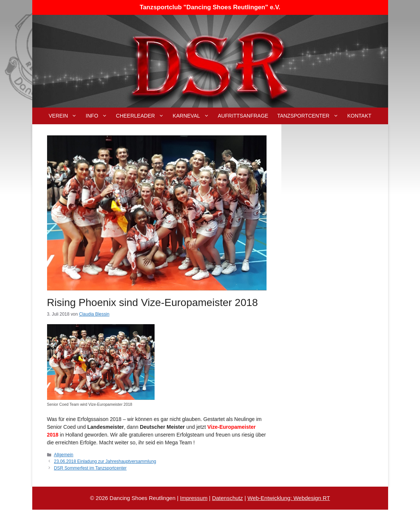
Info (98, 116)
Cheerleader (142, 116)
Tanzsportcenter (310, 116)
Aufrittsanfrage (243, 116)
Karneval (193, 116)
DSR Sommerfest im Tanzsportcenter (90, 468)
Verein (65, 116)
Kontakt (359, 116)
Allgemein (64, 455)
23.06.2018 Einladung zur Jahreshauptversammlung (105, 461)
